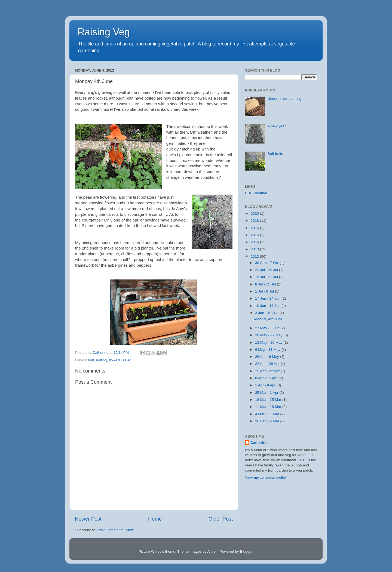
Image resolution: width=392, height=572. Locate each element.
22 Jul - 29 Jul (267, 270)
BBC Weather (256, 193)
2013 (255, 249)
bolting (102, 360)
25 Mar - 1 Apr (267, 393)
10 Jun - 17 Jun (268, 306)
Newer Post (88, 519)
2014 (255, 242)
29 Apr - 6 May (268, 357)
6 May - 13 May (268, 350)
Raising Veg (104, 32)
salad (127, 360)
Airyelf (213, 551)
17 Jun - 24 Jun (268, 298)
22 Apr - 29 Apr (268, 364)
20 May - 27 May (269, 335)
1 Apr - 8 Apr (266, 385)
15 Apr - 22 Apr (268, 371)
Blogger (246, 551)
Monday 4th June (268, 319)
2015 (255, 235)
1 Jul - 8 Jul (265, 291)
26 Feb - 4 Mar (268, 421)
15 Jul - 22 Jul (267, 277)
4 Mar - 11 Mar (268, 414)
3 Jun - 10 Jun (267, 313)
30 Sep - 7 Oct (267, 263)
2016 (255, 228)
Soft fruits (275, 154)
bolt (91, 360)
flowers (115, 360)
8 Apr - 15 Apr (267, 378)
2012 (255, 256)
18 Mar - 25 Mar (269, 400)
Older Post (221, 519)
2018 (255, 221)
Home (155, 519)
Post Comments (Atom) (117, 530)
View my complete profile (265, 477)
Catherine (259, 443)
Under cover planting (284, 99)
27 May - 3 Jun (268, 328)
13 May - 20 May (269, 342)
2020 (255, 213)
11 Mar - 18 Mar (269, 407)
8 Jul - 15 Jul (266, 284)
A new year (276, 126)
